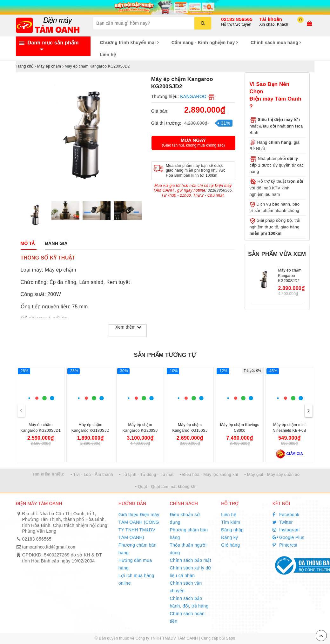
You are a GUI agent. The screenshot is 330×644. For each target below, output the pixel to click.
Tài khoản (271, 19)
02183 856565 (237, 19)
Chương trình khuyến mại (129, 43)
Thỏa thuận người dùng (188, 549)
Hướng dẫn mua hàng (135, 564)
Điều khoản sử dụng (185, 518)
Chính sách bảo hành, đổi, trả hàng (189, 602)
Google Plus (288, 537)
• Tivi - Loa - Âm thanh (92, 474)
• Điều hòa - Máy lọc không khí (209, 474)
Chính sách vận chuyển (186, 587)
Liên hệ (108, 55)
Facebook (286, 515)
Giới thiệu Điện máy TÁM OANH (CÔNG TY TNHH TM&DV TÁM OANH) (139, 526)
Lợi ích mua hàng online (136, 579)
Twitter (283, 522)
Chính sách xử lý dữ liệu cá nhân (190, 572)
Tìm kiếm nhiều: (48, 474)
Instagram (286, 530)
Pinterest (285, 545)
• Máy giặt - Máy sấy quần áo (272, 474)
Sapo (230, 638)
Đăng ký (229, 537)
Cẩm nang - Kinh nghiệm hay (205, 43)
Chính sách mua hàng (276, 43)
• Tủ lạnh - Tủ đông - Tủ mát (146, 474)
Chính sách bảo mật (190, 560)
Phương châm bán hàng (138, 549)
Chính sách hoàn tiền (187, 617)
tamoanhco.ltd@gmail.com (50, 547)
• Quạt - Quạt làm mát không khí (166, 486)
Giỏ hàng (230, 545)
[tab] (28, 243)
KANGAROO (193, 96)
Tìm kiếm (231, 522)
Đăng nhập (232, 530)
